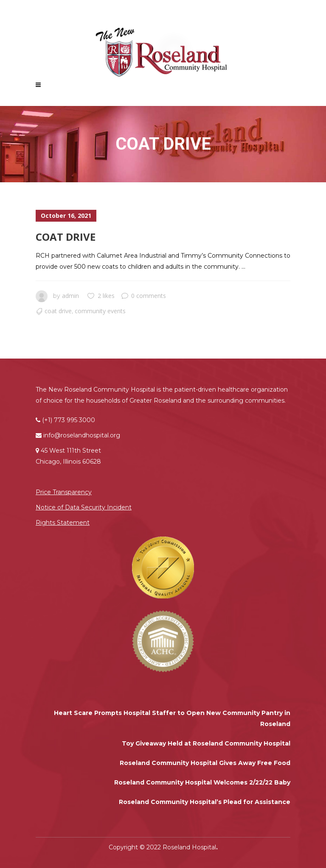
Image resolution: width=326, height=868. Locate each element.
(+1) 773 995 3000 (69, 420)
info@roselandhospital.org (82, 435)
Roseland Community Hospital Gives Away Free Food (205, 763)
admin (70, 296)
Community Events (100, 311)
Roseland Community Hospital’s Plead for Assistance (205, 802)
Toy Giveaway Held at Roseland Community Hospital (206, 743)
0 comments (144, 296)
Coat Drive (66, 237)
